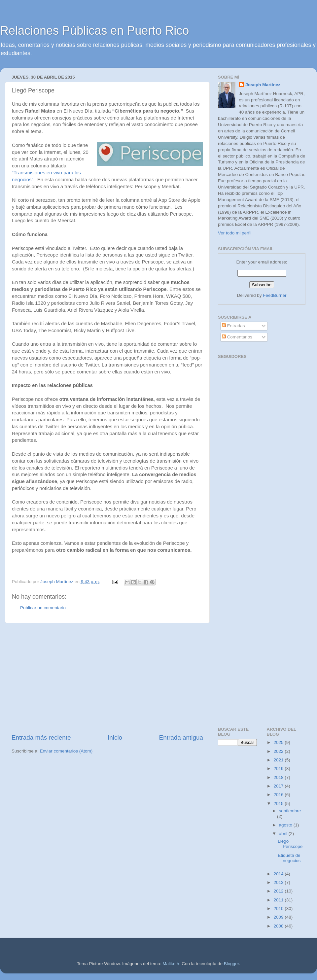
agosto (286, 825)
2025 (279, 742)
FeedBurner (275, 295)
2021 (279, 760)
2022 (279, 751)
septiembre (290, 811)
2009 (279, 917)
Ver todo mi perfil (235, 233)
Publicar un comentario (43, 608)
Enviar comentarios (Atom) (66, 751)
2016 (279, 795)
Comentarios (237, 337)
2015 (279, 804)
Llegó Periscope (290, 844)
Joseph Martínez (263, 85)
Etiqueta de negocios (289, 858)
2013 (279, 882)
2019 (279, 769)
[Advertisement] (107, 678)
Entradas (233, 326)
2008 (279, 926)
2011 (279, 900)
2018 (279, 777)
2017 (279, 786)
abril (284, 834)
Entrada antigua (181, 737)
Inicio (115, 737)
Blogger (231, 964)
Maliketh (171, 964)
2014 (279, 874)
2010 (279, 909)
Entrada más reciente (41, 737)
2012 (279, 891)
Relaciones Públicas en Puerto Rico (94, 31)
